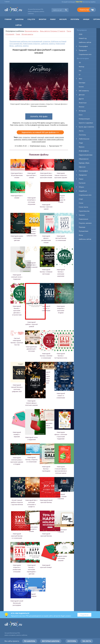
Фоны (81, 235)
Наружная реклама (86, 155)
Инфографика (84, 151)
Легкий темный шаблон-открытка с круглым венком (17, 502)
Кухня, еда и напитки (86, 127)
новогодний (49, 137)
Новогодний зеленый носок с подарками (17, 277)
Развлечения (83, 219)
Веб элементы (84, 91)
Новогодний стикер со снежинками (46, 308)
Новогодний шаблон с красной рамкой (31, 324)
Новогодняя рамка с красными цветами (17, 238)
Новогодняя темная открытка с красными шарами (61, 175)
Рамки (53, 19)
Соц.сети (31, 19)
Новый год (83, 38)
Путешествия (83, 231)
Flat (80, 71)
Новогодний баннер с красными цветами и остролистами (17, 310)
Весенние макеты (32, 31)
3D (80, 63)
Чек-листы (87, 641)
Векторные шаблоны (51, 641)
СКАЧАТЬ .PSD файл (39, 116)
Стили (81, 203)
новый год (42, 139)
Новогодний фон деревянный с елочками (31, 349)
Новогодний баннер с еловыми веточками (46, 272)
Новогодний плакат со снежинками (61, 396)
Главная (7, 2)
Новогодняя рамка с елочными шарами (61, 558)
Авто (80, 79)
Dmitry (43, 146)
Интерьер (82, 111)
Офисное (82, 167)
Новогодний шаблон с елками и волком (61, 496)
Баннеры (82, 83)
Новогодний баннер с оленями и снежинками (46, 356)
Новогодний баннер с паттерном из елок (61, 356)
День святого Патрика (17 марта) (52, 31)
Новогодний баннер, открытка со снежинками (31, 460)
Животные (83, 103)
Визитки (43, 19)
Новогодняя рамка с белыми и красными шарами (46, 425)
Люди (81, 143)
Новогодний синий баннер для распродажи (17, 603)
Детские (82, 95)
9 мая (18, 34)
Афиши (86, 19)
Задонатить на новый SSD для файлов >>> (40, 132)
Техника (82, 215)
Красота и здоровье (86, 123)
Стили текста (83, 207)
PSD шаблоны (30, 641)
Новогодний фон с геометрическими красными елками (46, 175)
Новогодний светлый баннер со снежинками (61, 238)
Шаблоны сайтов (85, 42)
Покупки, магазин (85, 223)
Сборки (81, 187)
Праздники (83, 50)
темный (34, 137)
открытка (26, 137)
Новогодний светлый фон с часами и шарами (31, 265)
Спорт (81, 199)
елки (20, 137)
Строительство (84, 211)
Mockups (63, 19)
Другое (81, 99)
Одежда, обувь (84, 163)
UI (80, 75)
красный (41, 137)
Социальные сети (85, 54)
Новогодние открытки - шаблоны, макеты (39, 44)
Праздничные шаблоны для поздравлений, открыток (30, 41)
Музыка (82, 147)
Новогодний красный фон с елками (31, 175)
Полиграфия (83, 46)
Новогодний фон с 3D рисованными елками (17, 175)
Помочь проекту (86, 10)
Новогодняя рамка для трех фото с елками (31, 529)
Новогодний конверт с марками (17, 434)
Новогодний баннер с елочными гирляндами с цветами (31, 569)
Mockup (81, 67)
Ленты (81, 131)
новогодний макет (39, 142)
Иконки (82, 107)
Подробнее (84, 615)
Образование (84, 159)
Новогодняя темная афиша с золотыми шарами (31, 403)
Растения (82, 183)
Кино (81, 115)
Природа (82, 227)
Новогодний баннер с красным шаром (46, 207)
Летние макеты (27, 34)
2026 (81, 34)
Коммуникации (84, 119)
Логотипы (75, 19)
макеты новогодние (29, 139)
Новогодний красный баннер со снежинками (17, 536)
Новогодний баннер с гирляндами (46, 469)
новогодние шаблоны (55, 139)
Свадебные (83, 191)
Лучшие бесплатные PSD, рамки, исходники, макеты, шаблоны (36, 11)
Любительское (84, 139)
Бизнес (81, 87)
